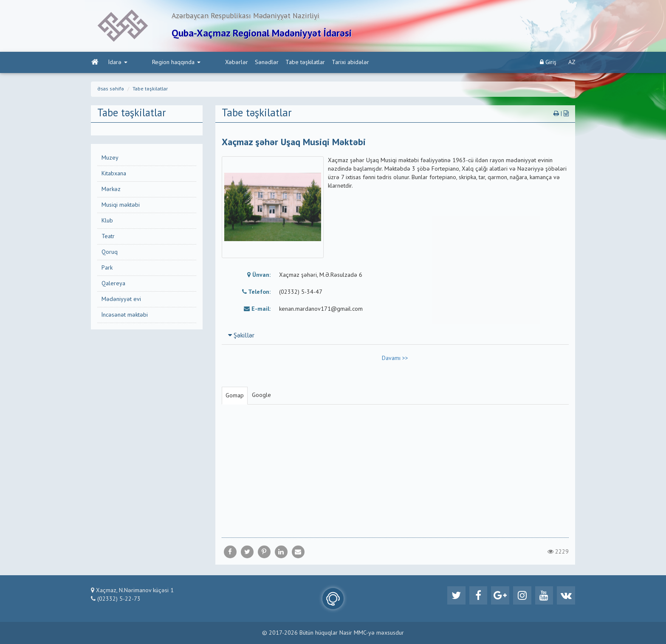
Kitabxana (114, 175)
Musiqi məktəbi (121, 207)
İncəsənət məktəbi (125, 317)
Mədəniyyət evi (121, 301)
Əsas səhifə (111, 91)
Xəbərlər (200, 64)
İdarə (117, 64)
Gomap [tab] (235, 397)
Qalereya (113, 285)
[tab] (395, 337)
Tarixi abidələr (314, 64)
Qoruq (110, 254)
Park (107, 270)
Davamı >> (395, 360)
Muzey (110, 160)
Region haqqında (158, 64)
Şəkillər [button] (241, 337)
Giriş (548, 64)
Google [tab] (261, 397)
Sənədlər (231, 64)
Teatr (108, 238)
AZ (572, 64)
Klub (107, 222)
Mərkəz (111, 191)
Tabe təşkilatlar (269, 64)
